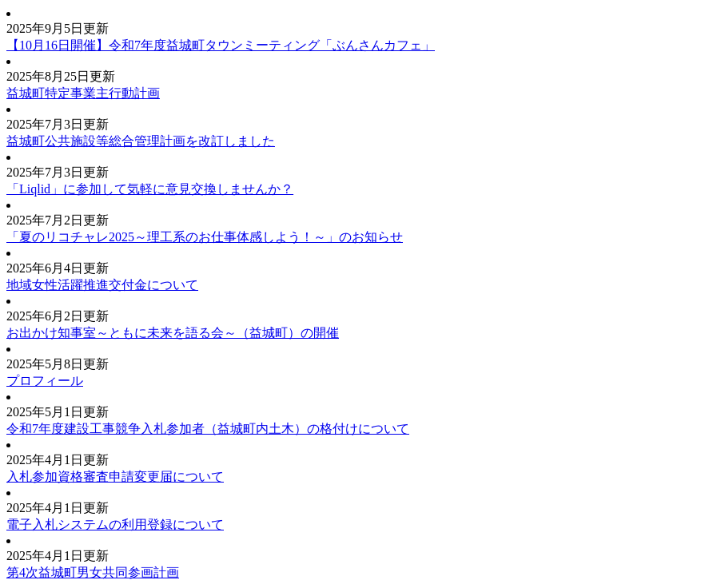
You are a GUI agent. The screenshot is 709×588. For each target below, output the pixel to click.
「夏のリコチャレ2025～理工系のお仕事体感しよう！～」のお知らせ (205, 237)
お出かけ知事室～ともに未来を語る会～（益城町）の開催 (173, 333)
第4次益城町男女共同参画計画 (93, 572)
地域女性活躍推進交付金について (102, 285)
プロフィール (45, 381)
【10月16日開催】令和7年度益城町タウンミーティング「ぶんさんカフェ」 (221, 45)
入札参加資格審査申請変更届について (115, 477)
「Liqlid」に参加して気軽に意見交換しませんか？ (150, 189)
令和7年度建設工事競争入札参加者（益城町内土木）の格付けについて (208, 429)
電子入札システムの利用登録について (115, 524)
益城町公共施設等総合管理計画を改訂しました (141, 141)
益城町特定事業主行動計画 (83, 93)
